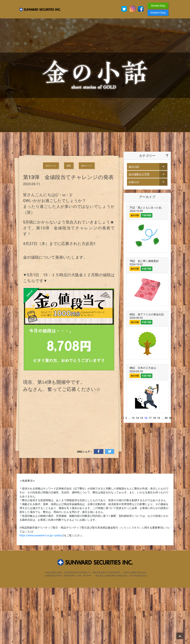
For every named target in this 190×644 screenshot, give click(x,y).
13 (133, 474)
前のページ (87, 222)
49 (166, 474)
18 (154, 474)
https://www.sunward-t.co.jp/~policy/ (41, 592)
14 (137, 474)
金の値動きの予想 (139, 230)
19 (158, 474)
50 (170, 474)
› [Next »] (173, 474)
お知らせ (134, 238)
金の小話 (134, 223)
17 (150, 474)
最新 (69, 222)
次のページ (51, 222)
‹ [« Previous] (122, 474)
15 (142, 474)
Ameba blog (158, 6)
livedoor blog (158, 13)
